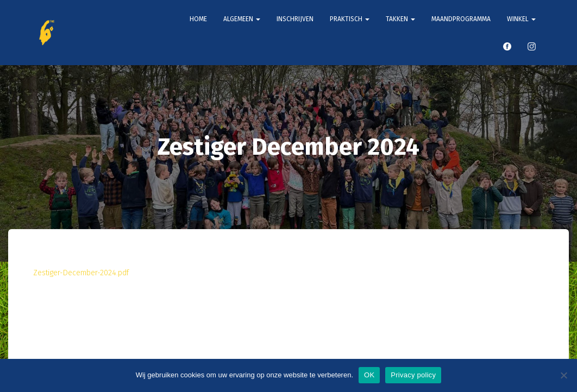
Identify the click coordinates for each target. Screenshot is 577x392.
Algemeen (242, 19)
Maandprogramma (461, 19)
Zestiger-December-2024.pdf (81, 273)
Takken (400, 19)
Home (198, 19)
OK (369, 375)
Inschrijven (295, 19)
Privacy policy (413, 375)
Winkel (521, 19)
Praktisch (350, 19)
